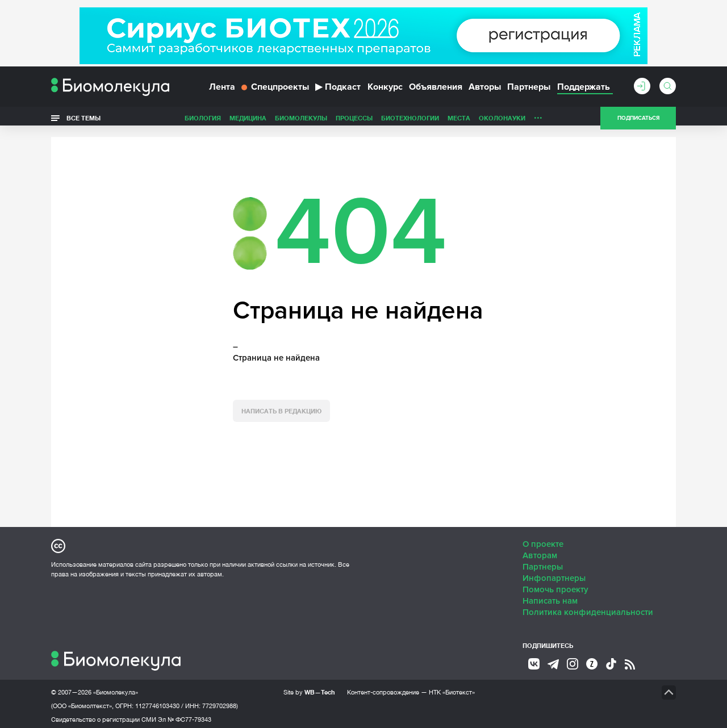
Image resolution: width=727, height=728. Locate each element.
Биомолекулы (301, 121)
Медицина (248, 121)
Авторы (485, 90)
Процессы (354, 121)
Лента (222, 90)
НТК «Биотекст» (452, 688)
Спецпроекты (275, 90)
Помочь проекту (555, 585)
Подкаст (338, 90)
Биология (203, 121)
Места (459, 121)
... (538, 119)
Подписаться (638, 122)
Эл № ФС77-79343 (185, 716)
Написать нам (550, 597)
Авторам (540, 551)
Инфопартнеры (554, 574)
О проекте (543, 540)
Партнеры (529, 90)
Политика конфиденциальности (588, 608)
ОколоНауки (502, 121)
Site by (309, 688)
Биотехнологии (410, 121)
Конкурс (385, 90)
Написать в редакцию (281, 407)
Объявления (436, 90)
